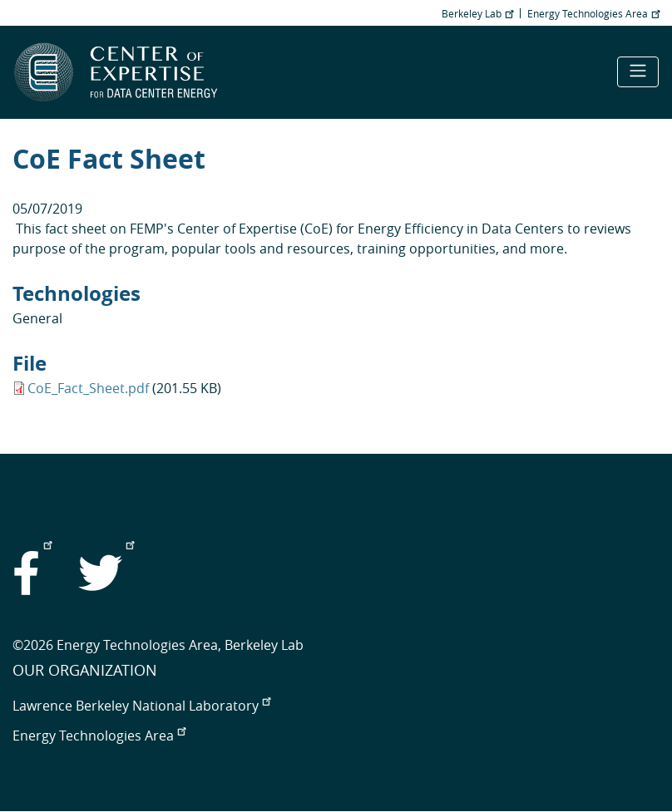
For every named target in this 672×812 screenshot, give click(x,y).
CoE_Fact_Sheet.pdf (88, 388)
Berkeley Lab (477, 13)
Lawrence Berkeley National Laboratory (141, 706)
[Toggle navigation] (638, 72)
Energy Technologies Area (593, 13)
